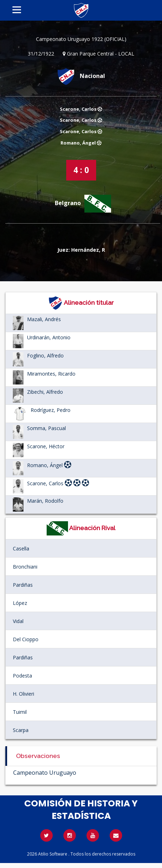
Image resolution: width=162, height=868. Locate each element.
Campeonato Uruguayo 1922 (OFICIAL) (81, 39)
